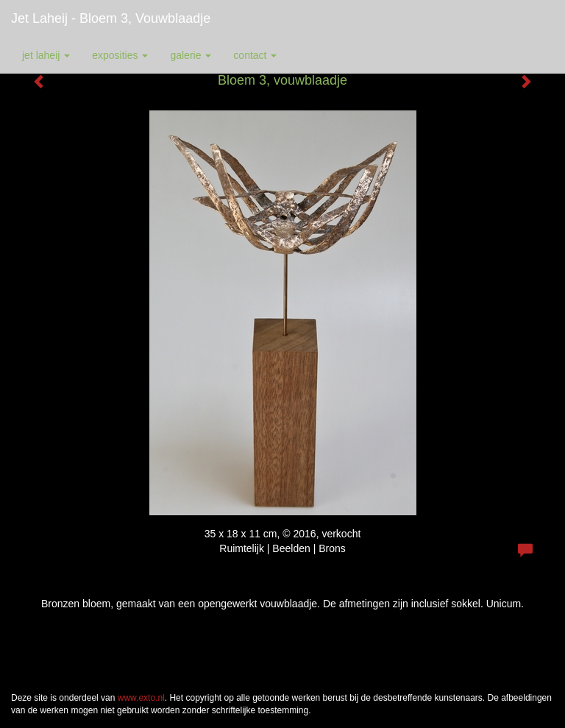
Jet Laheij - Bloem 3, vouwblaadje (111, 18)
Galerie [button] (191, 55)
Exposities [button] (120, 55)
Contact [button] (255, 55)
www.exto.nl (141, 698)
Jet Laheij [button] (46, 55)
